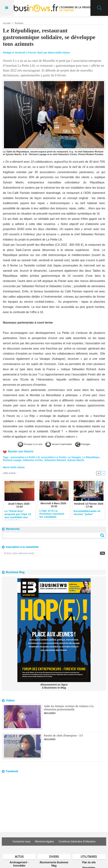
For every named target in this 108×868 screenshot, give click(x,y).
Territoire (19, 23)
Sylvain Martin (77, 460)
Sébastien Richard (56, 460)
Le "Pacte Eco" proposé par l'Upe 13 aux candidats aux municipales (18, 514)
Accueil (7, 23)
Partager (87, 444)
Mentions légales (44, 842)
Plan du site (89, 862)
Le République (92, 457)
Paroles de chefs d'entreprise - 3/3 (63, 736)
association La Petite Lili (25, 457)
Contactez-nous (21, 842)
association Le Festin (54, 457)
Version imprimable (60, 444)
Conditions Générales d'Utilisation (78, 842)
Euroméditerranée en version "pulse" (87, 513)
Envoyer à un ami (27, 444)
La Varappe (75, 457)
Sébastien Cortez (33, 460)
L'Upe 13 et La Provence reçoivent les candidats (52, 514)
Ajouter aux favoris (21, 451)
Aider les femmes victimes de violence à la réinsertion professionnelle (68, 708)
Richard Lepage (12, 460)
